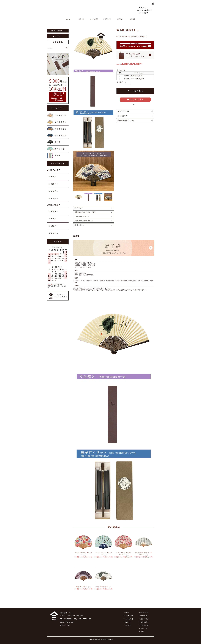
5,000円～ (54, 191)
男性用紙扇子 (61, 135)
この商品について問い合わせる (84, 221)
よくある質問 (94, 19)
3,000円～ (54, 184)
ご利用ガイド (107, 19)
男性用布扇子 (61, 129)
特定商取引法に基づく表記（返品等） (86, 212)
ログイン (58, 36)
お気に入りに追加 (135, 100)
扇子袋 (58, 155)
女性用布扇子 (61, 115)
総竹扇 (58, 142)
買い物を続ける (79, 225)
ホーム (68, 19)
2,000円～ (54, 177)
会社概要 (133, 19)
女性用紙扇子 (61, 122)
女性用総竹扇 (144, 625)
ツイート (135, 104)
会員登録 (58, 42)
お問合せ (120, 19)
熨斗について (123, 116)
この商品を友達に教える (82, 216)
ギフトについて (124, 111)
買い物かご (58, 31)
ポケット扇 (60, 149)
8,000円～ (54, 198)
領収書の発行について (126, 121)
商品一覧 (81, 19)
